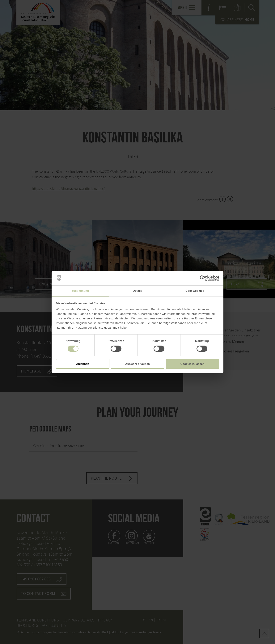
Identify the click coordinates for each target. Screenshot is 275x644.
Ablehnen (82, 364)
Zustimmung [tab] (80, 291)
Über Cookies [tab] (195, 291)
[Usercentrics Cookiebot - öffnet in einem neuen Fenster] (203, 278)
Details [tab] (137, 291)
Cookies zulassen (192, 364)
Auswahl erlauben (137, 364)
